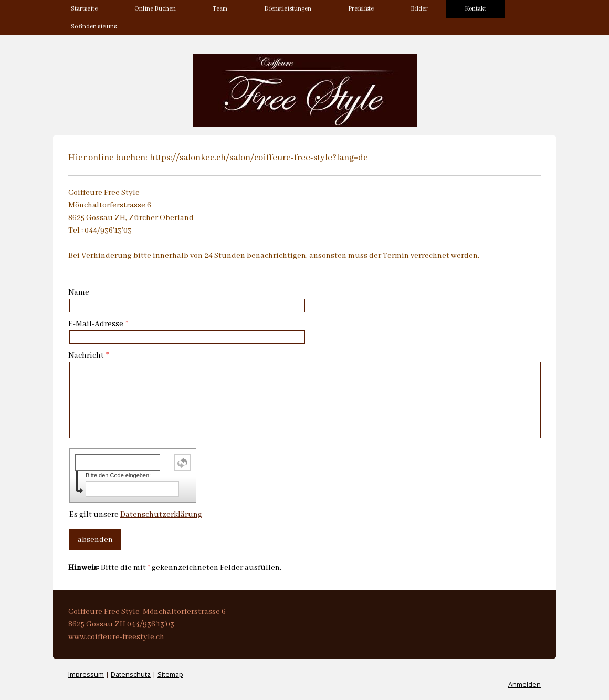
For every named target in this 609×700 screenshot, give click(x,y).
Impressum (86, 674)
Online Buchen (155, 9)
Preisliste (361, 9)
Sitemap (170, 674)
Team (220, 9)
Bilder (419, 9)
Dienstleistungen (288, 9)
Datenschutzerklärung (161, 515)
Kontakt (475, 9)
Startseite (84, 9)
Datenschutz (131, 674)
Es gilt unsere (136, 515)
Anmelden (524, 684)
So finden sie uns (94, 27)
